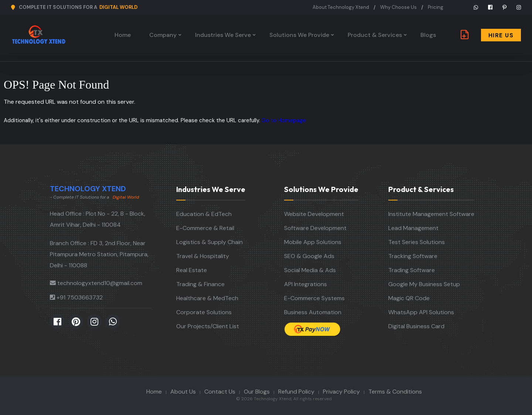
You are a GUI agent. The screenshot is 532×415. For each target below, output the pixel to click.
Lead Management (413, 228)
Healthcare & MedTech (207, 298)
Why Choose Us (398, 7)
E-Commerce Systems (314, 298)
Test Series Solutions (417, 242)
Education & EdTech (204, 214)
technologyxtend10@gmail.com (100, 283)
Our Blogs (257, 392)
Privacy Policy (341, 392)
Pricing (436, 7)
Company (163, 35)
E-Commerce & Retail (205, 228)
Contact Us (220, 392)
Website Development (314, 214)
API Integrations (306, 284)
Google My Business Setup (424, 284)
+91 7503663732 (80, 297)
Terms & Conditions (395, 392)
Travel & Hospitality (203, 256)
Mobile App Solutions (313, 242)
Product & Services (375, 35)
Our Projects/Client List (208, 326)
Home (123, 35)
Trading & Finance (200, 284)
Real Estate (192, 270)
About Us (183, 392)
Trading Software (412, 270)
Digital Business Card (416, 326)
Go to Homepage (284, 120)
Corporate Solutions (204, 312)
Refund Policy (296, 392)
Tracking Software (413, 256)
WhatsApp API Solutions (421, 312)
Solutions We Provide (299, 35)
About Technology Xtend (341, 7)
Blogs (428, 35)
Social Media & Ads (310, 270)
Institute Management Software (431, 214)
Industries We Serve (223, 35)
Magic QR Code (409, 298)
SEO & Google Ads (309, 256)
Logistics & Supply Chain (209, 242)
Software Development (315, 228)
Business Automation (313, 312)
